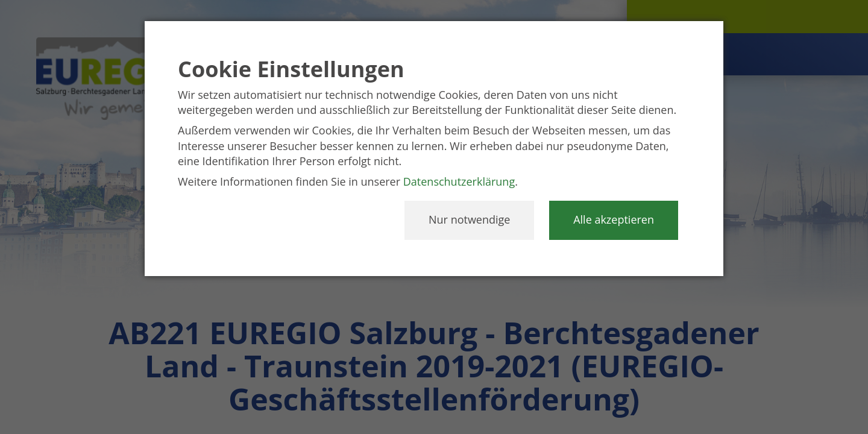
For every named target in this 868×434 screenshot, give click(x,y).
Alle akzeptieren (614, 219)
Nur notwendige (469, 219)
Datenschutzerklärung (459, 181)
